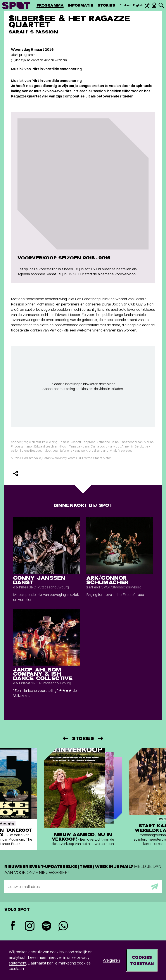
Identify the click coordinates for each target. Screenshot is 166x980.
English (138, 5)
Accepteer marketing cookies (65, 389)
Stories (106, 5)
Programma (50, 5)
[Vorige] (65, 738)
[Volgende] (101, 738)
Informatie (80, 5)
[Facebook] (13, 926)
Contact (125, 5)
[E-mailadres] (83, 886)
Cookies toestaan (142, 960)
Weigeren (111, 960)
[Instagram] (30, 926)
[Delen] (16, 474)
